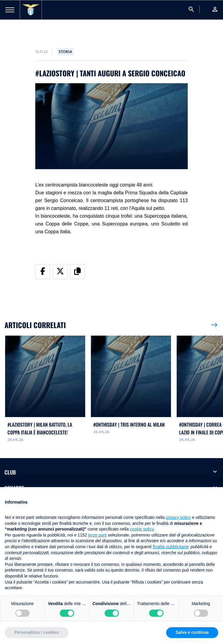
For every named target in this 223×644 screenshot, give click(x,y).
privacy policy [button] (178, 517)
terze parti (97, 535)
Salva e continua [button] (192, 632)
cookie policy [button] (142, 529)
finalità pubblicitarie (171, 547)
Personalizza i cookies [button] (37, 632)
